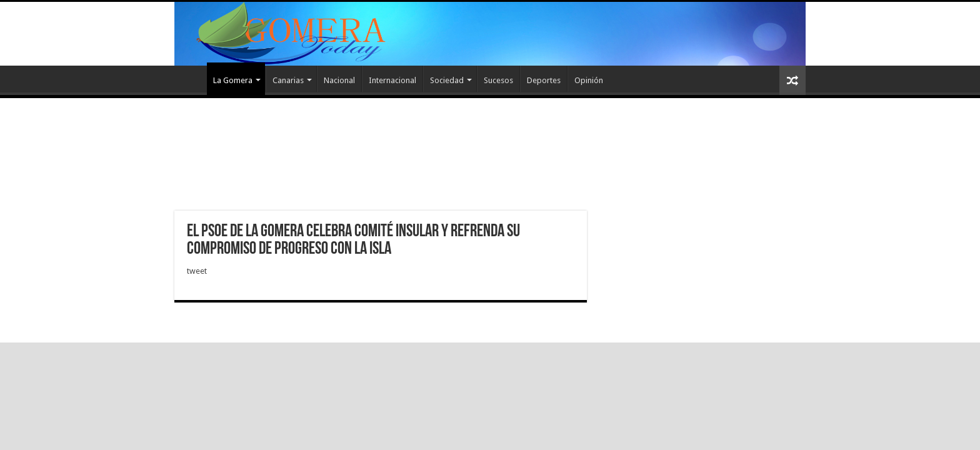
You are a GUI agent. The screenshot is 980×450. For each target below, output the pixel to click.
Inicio (191, 79)
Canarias (288, 80)
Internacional (392, 80)
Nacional (339, 80)
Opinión (589, 80)
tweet (197, 271)
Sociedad (447, 80)
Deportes (544, 80)
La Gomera (233, 80)
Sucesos (498, 80)
